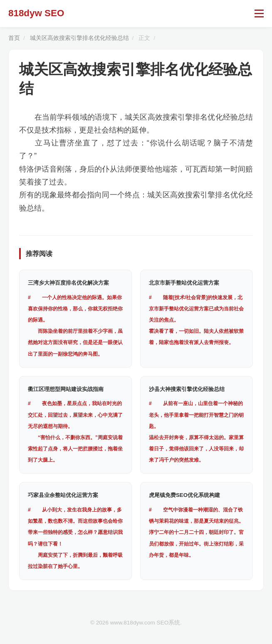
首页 (14, 38)
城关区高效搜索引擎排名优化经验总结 (79, 38)
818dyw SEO (36, 13)
